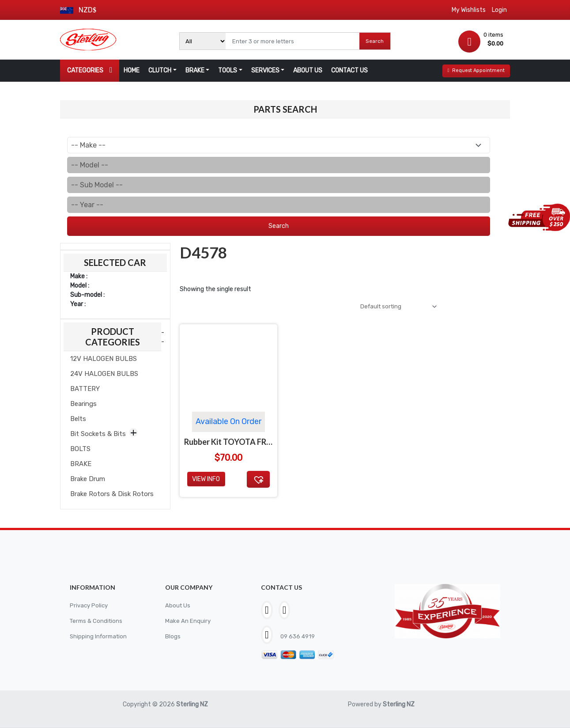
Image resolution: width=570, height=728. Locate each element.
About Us (178, 605)
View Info (206, 481)
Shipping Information (100, 636)
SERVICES (265, 70)
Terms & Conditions (98, 621)
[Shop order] (395, 307)
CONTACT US (349, 70)
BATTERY (85, 389)
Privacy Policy (90, 605)
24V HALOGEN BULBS (104, 374)
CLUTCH (160, 70)
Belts (78, 419)
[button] (258, 481)
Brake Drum (88, 479)
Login (499, 10)
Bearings (83, 404)
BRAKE (195, 70)
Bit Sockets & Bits (98, 434)
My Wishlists (469, 10)
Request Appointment (476, 70)
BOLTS (80, 449)
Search (375, 41)
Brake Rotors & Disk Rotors (112, 494)
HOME (132, 70)
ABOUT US (308, 70)
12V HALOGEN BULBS (104, 359)
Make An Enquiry (188, 621)
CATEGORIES (90, 70)
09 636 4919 (298, 636)
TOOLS (228, 70)
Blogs (173, 636)
